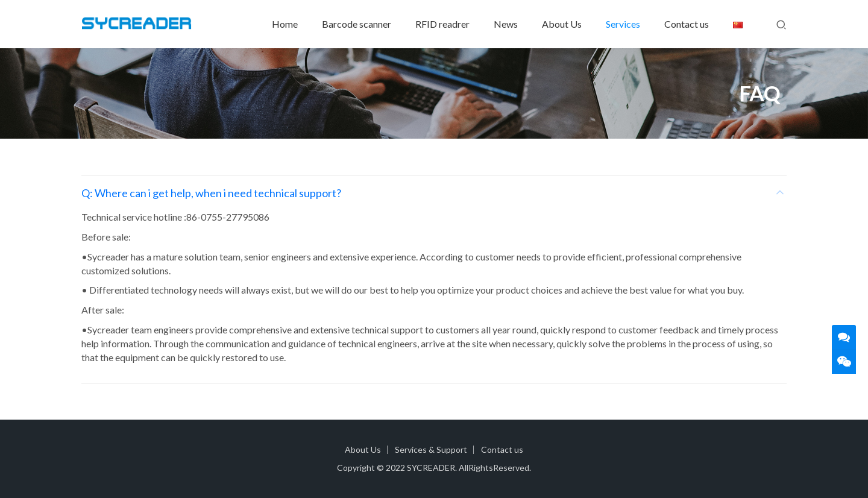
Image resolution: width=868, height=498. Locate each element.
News (506, 24)
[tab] (434, 193)
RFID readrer (442, 24)
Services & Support (431, 449)
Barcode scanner (357, 24)
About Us (562, 24)
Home (285, 24)
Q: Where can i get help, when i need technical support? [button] (434, 193)
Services (623, 24)
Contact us (687, 24)
